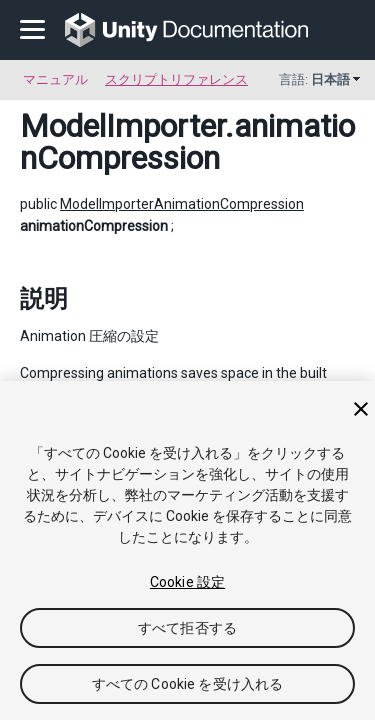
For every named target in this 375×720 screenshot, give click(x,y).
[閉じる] (361, 409)
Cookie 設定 (187, 582)
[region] (187, 550)
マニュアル (55, 79)
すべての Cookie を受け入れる (188, 684)
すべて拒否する (187, 628)
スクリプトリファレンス (176, 79)
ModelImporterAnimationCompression (182, 204)
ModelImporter (122, 126)
